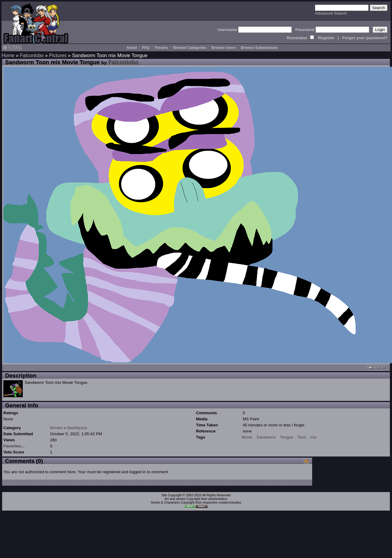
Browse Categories (190, 48)
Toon (302, 437)
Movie (247, 437)
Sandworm (266, 437)
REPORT (377, 368)
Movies (56, 428)
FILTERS (12, 48)
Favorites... (14, 446)
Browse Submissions (259, 48)
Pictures (58, 55)
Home (8, 55)
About (132, 48)
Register (326, 38)
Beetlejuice (77, 428)
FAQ (146, 48)
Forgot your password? (365, 38)
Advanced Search (331, 13)
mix (314, 437)
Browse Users (223, 48)
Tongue (287, 437)
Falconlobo (32, 55)
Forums (162, 48)
